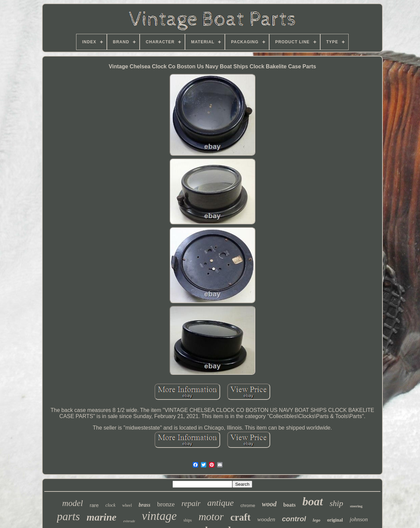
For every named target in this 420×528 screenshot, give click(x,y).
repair (191, 503)
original (335, 520)
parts (68, 516)
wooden (266, 519)
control (294, 519)
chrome (248, 506)
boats (289, 505)
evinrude (129, 521)
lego (317, 520)
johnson (359, 519)
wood (269, 504)
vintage (159, 516)
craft (240, 517)
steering (356, 506)
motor (211, 517)
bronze (166, 504)
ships (188, 520)
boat (312, 501)
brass (145, 505)
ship (336, 503)
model (73, 503)
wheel (127, 505)
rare (94, 505)
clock (111, 505)
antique (220, 503)
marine (101, 517)
